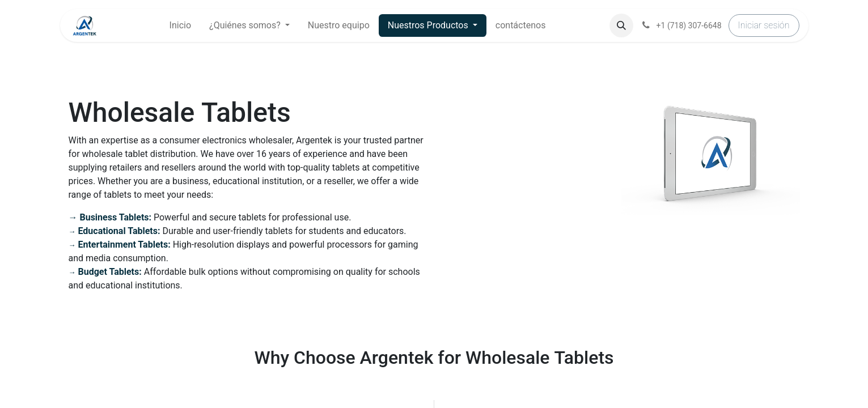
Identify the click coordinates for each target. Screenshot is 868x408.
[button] (621, 25)
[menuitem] (180, 25)
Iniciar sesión (764, 25)
